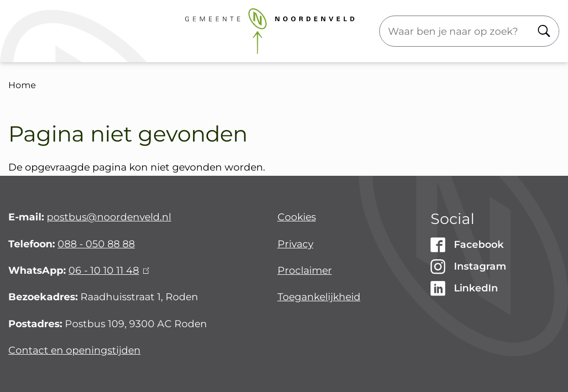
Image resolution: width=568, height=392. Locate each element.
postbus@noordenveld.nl (109, 217)
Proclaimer (305, 270)
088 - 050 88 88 (96, 244)
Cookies (297, 217)
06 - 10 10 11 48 (109, 270)
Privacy (295, 244)
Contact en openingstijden (74, 350)
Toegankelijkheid (319, 297)
